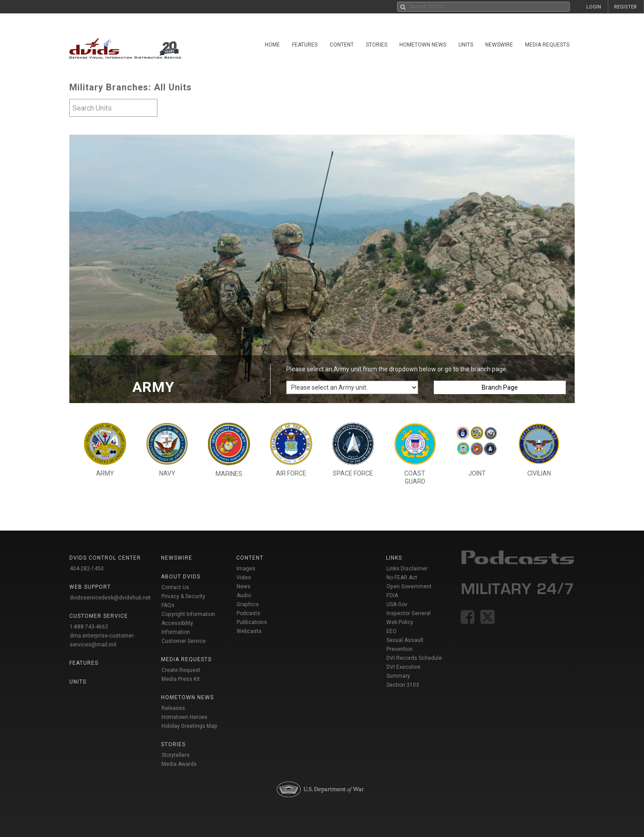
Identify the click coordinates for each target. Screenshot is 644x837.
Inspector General (409, 613)
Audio (244, 595)
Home (272, 45)
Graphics (248, 604)
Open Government (409, 586)
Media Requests (547, 45)
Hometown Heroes (184, 717)
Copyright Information (188, 614)
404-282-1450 (87, 569)
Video (244, 578)
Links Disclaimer (407, 569)
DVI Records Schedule (414, 658)
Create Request (181, 670)
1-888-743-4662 (89, 627)
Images (246, 569)
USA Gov (397, 604)
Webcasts (249, 631)
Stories (377, 45)
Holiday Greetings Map (189, 726)
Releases (173, 708)
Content (342, 45)
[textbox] (113, 108)
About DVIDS (181, 577)
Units (466, 45)
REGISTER (625, 7)
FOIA (392, 595)
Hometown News (423, 45)
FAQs (168, 605)
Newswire (499, 45)
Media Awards (179, 764)
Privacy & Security (183, 596)
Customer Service (184, 641)
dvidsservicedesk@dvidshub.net (110, 598)
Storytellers (176, 755)
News (244, 586)
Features (305, 45)
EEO (392, 631)
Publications (252, 622)
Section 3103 (403, 685)
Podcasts (248, 613)
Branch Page (500, 387)
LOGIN (594, 7)
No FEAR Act (402, 578)
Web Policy (400, 622)
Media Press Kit (181, 679)
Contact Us (175, 587)
